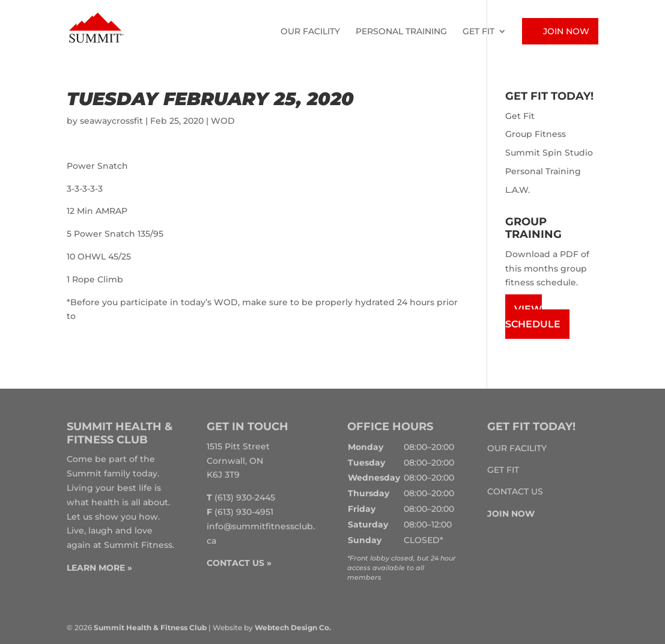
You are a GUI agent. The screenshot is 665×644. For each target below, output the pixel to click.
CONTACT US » (239, 563)
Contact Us (515, 491)
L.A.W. (518, 190)
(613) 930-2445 (245, 497)
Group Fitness (536, 134)
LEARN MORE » (99, 568)
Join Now (566, 31)
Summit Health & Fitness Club (150, 627)
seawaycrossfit (111, 121)
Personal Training (401, 32)
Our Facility (310, 32)
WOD (223, 121)
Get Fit (478, 32)
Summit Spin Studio (549, 153)
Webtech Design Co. (293, 627)
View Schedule (533, 317)
